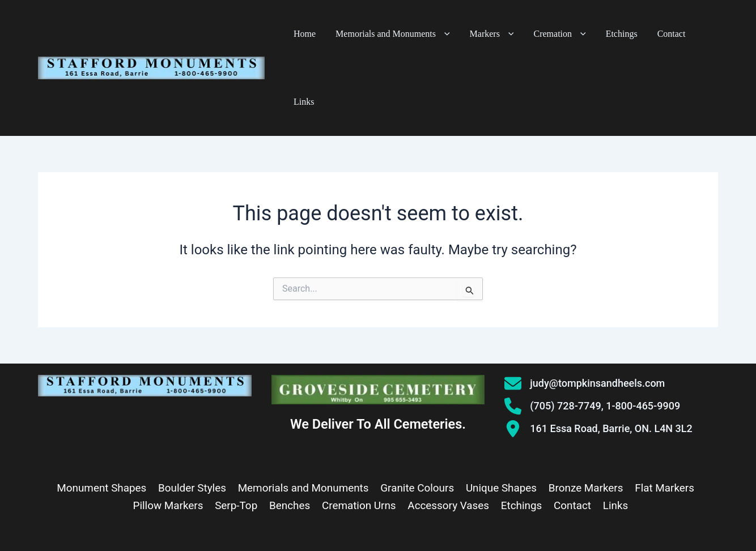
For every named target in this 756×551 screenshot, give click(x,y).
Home (336, 34)
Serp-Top (238, 438)
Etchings (619, 34)
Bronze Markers (585, 420)
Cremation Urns (359, 438)
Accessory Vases (449, 438)
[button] (466, 34)
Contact (661, 34)
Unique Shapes (501, 420)
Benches (291, 438)
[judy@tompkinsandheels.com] (585, 315)
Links (696, 34)
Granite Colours (417, 420)
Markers (507, 34)
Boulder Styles (193, 420)
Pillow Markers (170, 438)
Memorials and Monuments (416, 34)
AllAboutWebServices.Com (507, 528)
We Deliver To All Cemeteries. (378, 357)
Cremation (566, 34)
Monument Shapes (102, 420)
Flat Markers (664, 420)
